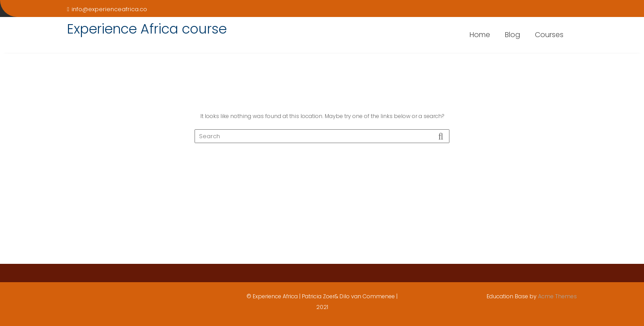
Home (480, 35)
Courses (549, 35)
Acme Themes (557, 296)
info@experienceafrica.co (107, 9)
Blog (513, 35)
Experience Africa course (147, 29)
